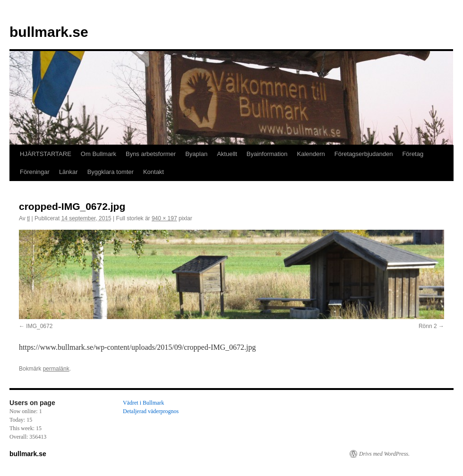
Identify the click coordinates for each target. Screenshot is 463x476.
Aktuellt (227, 154)
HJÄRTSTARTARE (46, 154)
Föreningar (35, 172)
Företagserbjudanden (364, 154)
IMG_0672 (39, 326)
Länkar (69, 172)
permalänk (56, 369)
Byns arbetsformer (151, 154)
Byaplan (196, 154)
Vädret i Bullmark (143, 403)
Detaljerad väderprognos (151, 411)
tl (28, 218)
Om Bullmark (99, 154)
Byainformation (267, 154)
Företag (413, 154)
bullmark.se (49, 32)
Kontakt (154, 172)
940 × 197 (164, 218)
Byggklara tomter (111, 172)
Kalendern (311, 154)
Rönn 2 (428, 326)
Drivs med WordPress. (384, 454)
